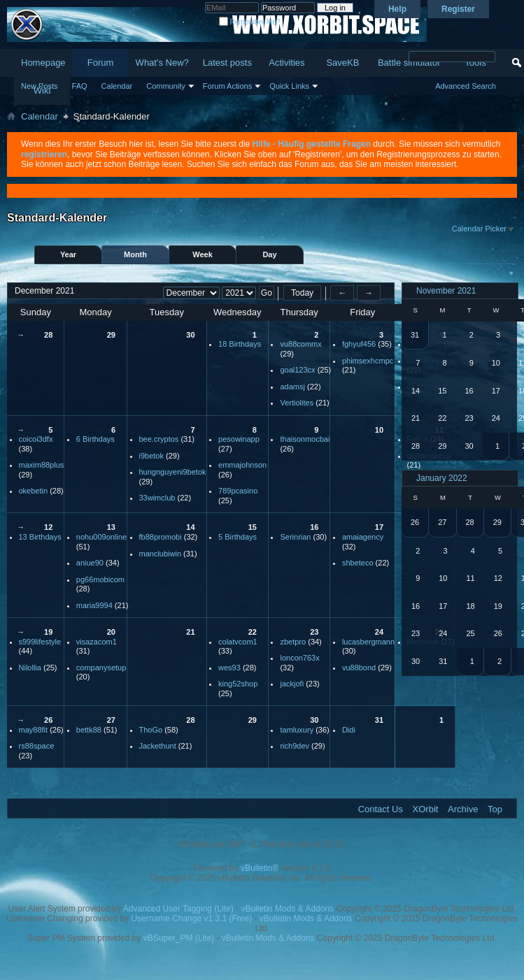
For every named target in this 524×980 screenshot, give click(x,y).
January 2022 (442, 478)
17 (379, 527)
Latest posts (227, 63)
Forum (101, 63)
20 (111, 632)
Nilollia (30, 668)
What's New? (162, 63)
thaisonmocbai (305, 439)
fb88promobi (161, 537)
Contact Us (381, 809)
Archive (463, 809)
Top (495, 809)
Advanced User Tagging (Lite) (178, 909)
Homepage (43, 63)
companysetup (101, 668)
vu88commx (300, 344)
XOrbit (426, 809)
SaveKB (342, 63)
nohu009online (101, 537)
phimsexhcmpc (368, 361)
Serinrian (295, 537)
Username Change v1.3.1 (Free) (191, 918)
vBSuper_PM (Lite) (179, 938)
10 (379, 430)
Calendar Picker (479, 229)
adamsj (292, 387)
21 (190, 632)
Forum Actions (227, 86)
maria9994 (94, 605)
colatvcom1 (238, 642)
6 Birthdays (95, 439)
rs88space (37, 746)
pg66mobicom (100, 579)
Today (302, 293)
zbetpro (293, 642)
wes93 (229, 668)
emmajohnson (242, 465)
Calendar (117, 86)
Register (458, 9)
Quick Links (289, 86)
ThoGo (151, 730)
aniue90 (90, 563)
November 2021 (446, 291)
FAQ (80, 86)
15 (253, 527)
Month (135, 254)
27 (111, 720)
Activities (286, 63)
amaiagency (363, 537)
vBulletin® (260, 868)
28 (48, 335)
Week (203, 254)
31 (379, 720)
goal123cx (297, 370)
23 (314, 632)
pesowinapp (239, 439)
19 (48, 632)
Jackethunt (158, 746)
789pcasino (238, 491)
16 (314, 527)
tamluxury (297, 730)
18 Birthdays (240, 344)
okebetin (34, 491)
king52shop (238, 684)
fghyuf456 (359, 344)
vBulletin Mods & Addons (287, 909)
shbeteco (358, 563)
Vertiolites (297, 403)
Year (68, 254)
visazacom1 (97, 642)
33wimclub (157, 498)
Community (166, 86)
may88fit (34, 730)
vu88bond (359, 668)
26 (48, 720)
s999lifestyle (40, 642)
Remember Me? (249, 22)
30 (190, 335)
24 (379, 632)
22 (253, 632)
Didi (349, 730)
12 (48, 527)
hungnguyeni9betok (173, 472)
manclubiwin (161, 554)
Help (397, 9)
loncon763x (299, 658)
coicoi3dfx (36, 439)
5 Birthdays (238, 537)
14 (190, 527)
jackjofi (292, 684)
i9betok (151, 456)
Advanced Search (466, 86)
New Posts (40, 86)
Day (269, 254)
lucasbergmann (368, 642)
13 (111, 527)
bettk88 (89, 730)
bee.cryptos (159, 439)
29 (111, 335)
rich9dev (295, 746)
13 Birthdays (40, 537)
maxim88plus (42, 465)
